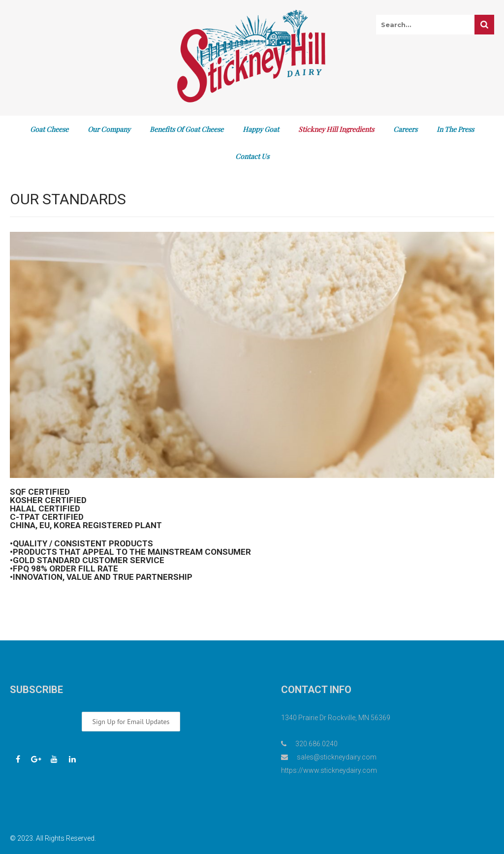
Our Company (109, 129)
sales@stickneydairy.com (337, 757)
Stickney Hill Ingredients (336, 129)
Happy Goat (261, 129)
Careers (405, 129)
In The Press (455, 129)
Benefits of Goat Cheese (187, 129)
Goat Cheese (49, 129)
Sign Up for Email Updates (131, 722)
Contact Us (252, 156)
